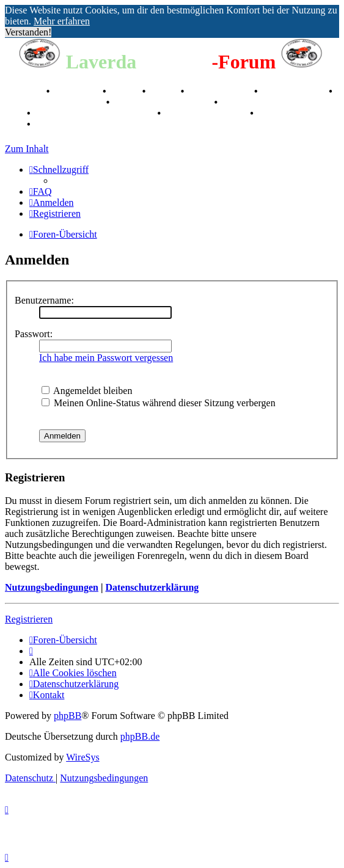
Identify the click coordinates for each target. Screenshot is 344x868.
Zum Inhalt (27, 149)
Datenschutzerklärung (152, 587)
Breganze (24, 91)
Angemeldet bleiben (87, 391)
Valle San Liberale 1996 (54, 102)
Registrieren (29, 619)
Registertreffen (220, 91)
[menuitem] (41, 191)
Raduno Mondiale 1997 (163, 102)
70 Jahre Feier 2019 (207, 113)
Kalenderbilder (295, 91)
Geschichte (77, 91)
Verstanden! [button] (28, 32)
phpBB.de (140, 736)
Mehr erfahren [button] (62, 21)
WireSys (82, 757)
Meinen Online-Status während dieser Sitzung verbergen (159, 403)
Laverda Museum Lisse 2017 (95, 113)
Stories (126, 91)
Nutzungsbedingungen (52, 587)
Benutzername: (44, 300)
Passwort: (34, 334)
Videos (164, 91)
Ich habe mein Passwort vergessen (106, 358)
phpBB (68, 716)
